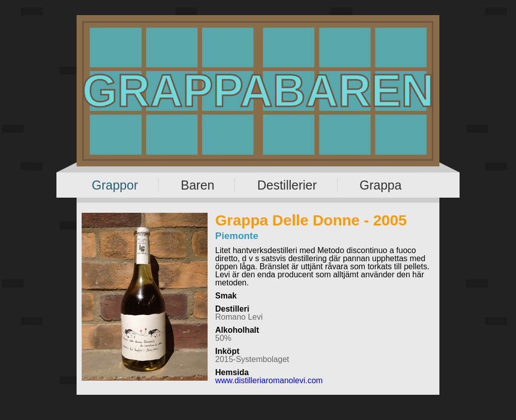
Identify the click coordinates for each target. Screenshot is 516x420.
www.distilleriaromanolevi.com (269, 380)
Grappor (115, 185)
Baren (198, 185)
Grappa (381, 185)
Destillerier (287, 185)
